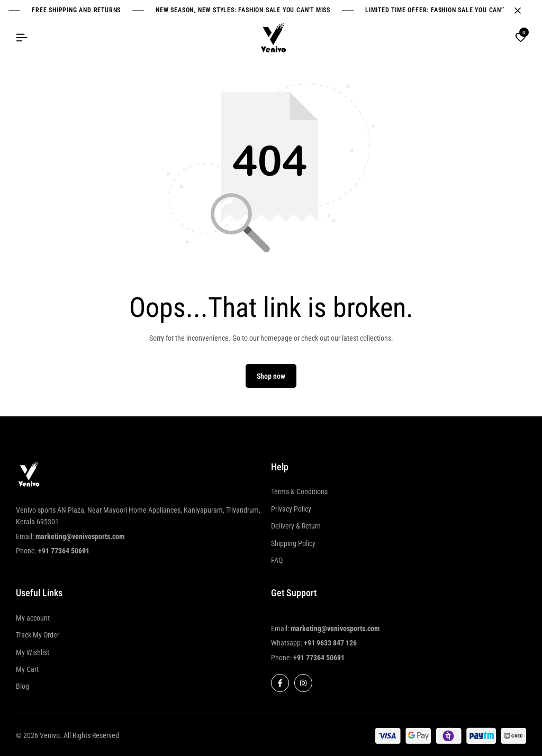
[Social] (280, 683)
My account (33, 618)
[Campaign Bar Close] (523, 11)
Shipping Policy (293, 543)
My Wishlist (33, 652)
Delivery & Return (296, 526)
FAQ (277, 560)
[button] (521, 38)
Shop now (271, 376)
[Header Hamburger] (22, 38)
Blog (22, 686)
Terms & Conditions (299, 491)
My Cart (27, 669)
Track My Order (38, 635)
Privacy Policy (291, 509)
